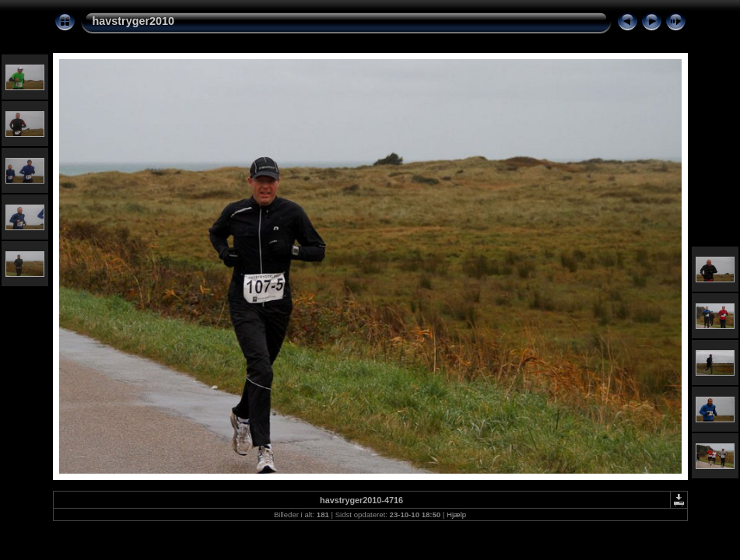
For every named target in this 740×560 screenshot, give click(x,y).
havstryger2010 (134, 21)
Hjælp (456, 514)
